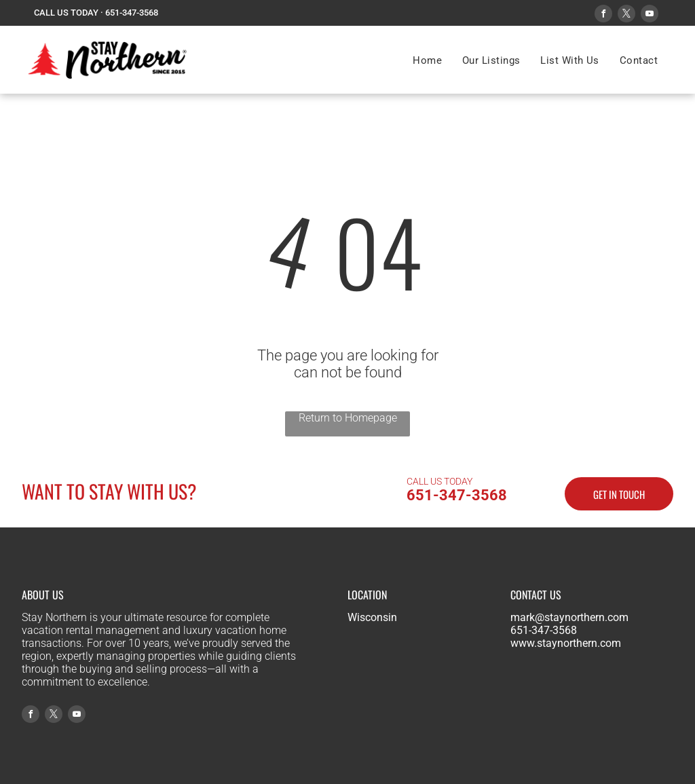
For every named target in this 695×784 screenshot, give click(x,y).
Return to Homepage (348, 418)
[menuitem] (427, 60)
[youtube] (650, 15)
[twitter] (626, 15)
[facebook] (603, 15)
